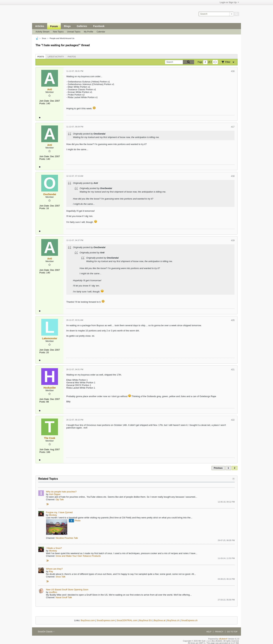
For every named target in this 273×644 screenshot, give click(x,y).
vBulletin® (223, 639)
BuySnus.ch (173, 620)
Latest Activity (56, 57)
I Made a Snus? (54, 548)
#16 (233, 71)
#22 (233, 420)
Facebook (99, 26)
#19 (233, 240)
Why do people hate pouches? (61, 492)
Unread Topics (74, 32)
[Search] (216, 14)
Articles (40, 26)
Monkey (53, 515)
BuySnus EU (146, 620)
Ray (51, 571)
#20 (233, 320)
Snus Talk (61, 577)
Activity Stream (42, 32)
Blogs (67, 26)
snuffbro (53, 592)
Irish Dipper (55, 494)
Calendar (101, 32)
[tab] (41, 57)
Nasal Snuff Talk (64, 597)
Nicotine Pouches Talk (67, 538)
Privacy (219, 632)
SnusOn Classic (46, 632)
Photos (72, 57)
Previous (218, 468)
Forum (54, 26)
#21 (233, 370)
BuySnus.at (160, 620)
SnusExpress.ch (189, 620)
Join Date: (44, 101)
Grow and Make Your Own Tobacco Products (78, 556)
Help (209, 632)
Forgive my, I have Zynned (59, 512)
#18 (233, 176)
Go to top (232, 632)
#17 (233, 127)
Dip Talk (60, 499)
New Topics (58, 32)
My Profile (89, 32)
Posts (41, 57)
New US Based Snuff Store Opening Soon (67, 590)
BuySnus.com (88, 620)
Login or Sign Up (229, 2)
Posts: (42, 103)
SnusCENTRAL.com (127, 620)
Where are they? (54, 569)
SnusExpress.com (106, 620)
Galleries (82, 26)
